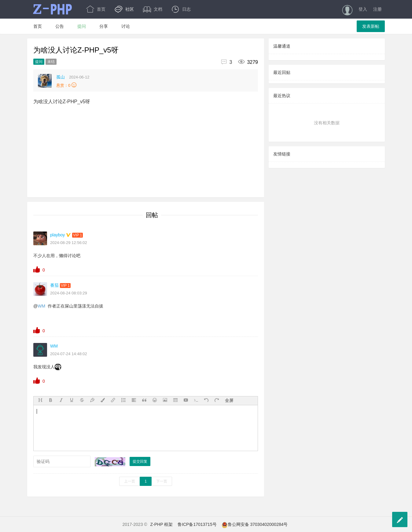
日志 (181, 9)
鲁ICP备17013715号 (197, 524)
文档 (153, 9)
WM (41, 306)
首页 (96, 9)
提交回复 (140, 461)
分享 (104, 26)
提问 (82, 26)
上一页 (130, 481)
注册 (377, 9)
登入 (363, 9)
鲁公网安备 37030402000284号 (255, 524)
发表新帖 (371, 26)
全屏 (229, 400)
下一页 (162, 481)
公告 (60, 26)
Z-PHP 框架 (162, 524)
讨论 (126, 26)
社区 (124, 9)
